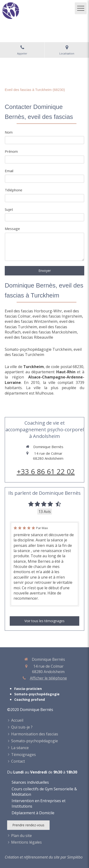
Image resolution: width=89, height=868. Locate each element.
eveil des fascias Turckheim (43, 352)
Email (9, 171)
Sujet (9, 209)
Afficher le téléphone (48, 678)
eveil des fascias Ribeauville (29, 337)
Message (12, 229)
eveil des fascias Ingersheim (57, 316)
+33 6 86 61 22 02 (46, 471)
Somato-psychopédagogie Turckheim (38, 349)
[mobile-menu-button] (81, 8)
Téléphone (14, 190)
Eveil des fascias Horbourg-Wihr (33, 311)
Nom (9, 132)
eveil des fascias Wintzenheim (31, 321)
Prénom (11, 151)
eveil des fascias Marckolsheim (50, 332)
